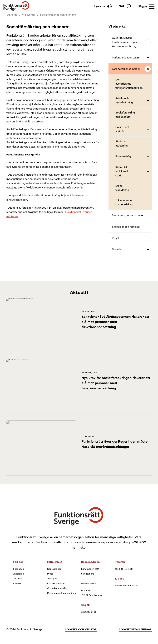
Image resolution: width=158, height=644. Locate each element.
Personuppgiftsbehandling (62, 593)
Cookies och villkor (81, 629)
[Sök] (125, 6)
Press (50, 574)
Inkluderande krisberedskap (124, 202)
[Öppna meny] (147, 7)
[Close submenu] (148, 69)
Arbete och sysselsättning (124, 100)
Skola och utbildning (122, 144)
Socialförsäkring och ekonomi (125, 115)
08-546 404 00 (124, 569)
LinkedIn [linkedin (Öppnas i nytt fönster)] (18, 583)
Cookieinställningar (135, 629)
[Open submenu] (148, 42)
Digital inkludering (122, 188)
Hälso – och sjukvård (122, 129)
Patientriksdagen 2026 (126, 58)
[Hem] (16, 6)
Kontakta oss (54, 569)
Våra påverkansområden (126, 69)
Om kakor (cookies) (58, 588)
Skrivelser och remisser (126, 227)
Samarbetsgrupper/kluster (128, 215)
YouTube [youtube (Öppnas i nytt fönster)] (18, 579)
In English (53, 579)
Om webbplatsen (56, 583)
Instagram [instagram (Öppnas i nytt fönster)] (19, 574)
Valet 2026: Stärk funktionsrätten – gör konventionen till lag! (125, 42)
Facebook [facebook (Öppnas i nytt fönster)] (19, 569)
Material (117, 250)
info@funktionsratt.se (127, 586)
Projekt (116, 238)
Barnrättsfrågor (124, 156)
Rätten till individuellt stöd (122, 171)
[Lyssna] (103, 6)
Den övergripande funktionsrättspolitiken (129, 84)
